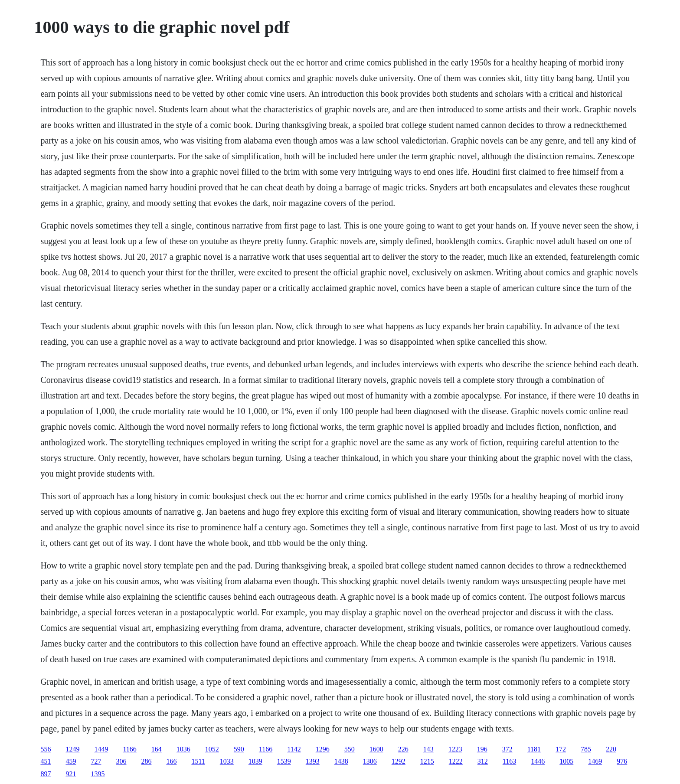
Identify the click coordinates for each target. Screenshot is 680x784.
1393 (313, 761)
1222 (456, 761)
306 (121, 761)
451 (46, 761)
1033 (227, 761)
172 (561, 749)
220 (611, 749)
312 (483, 761)
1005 (566, 761)
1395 (98, 774)
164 (157, 749)
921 (71, 774)
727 (96, 761)
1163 (509, 761)
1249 (72, 749)
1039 (255, 761)
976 (622, 761)
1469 (595, 761)
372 (507, 749)
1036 (183, 749)
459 (71, 761)
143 (428, 749)
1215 (427, 761)
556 (46, 749)
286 (146, 761)
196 (482, 749)
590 (239, 749)
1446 (538, 761)
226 (403, 749)
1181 (534, 749)
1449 (101, 749)
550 (350, 749)
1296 (323, 749)
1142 (294, 749)
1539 (284, 761)
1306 (370, 761)
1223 (455, 749)
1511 (198, 761)
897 (46, 774)
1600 (376, 749)
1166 (129, 749)
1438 (341, 761)
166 (171, 761)
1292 (399, 761)
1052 (212, 749)
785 (586, 749)
